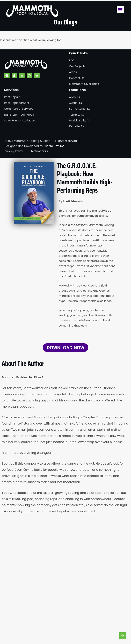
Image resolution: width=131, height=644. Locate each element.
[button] (120, 10)
